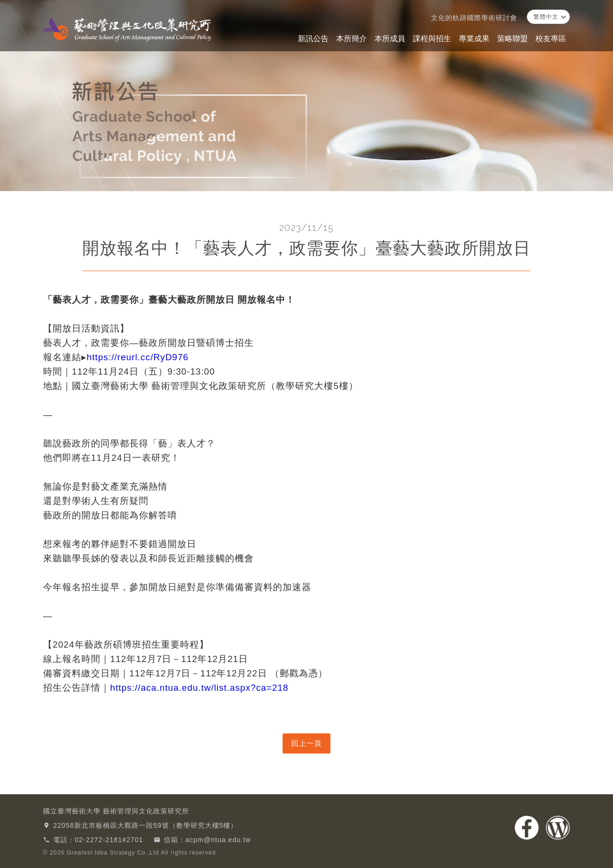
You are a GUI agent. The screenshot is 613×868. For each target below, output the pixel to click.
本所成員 (390, 39)
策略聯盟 (512, 39)
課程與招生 (432, 39)
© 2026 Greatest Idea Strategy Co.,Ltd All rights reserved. (131, 853)
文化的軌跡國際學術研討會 (474, 18)
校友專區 (551, 39)
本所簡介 (352, 39)
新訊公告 (313, 39)
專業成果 (474, 39)
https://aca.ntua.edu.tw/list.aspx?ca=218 (199, 688)
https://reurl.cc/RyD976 (138, 357)
